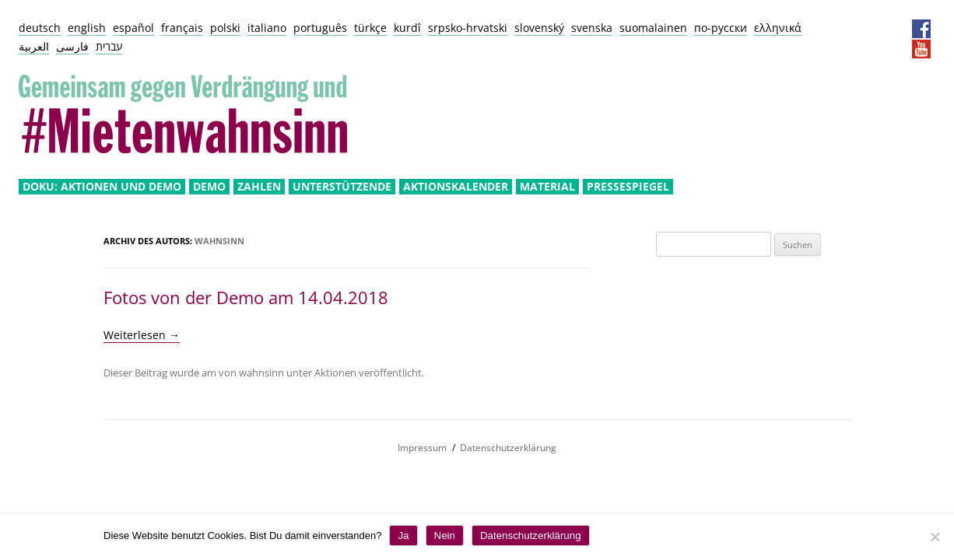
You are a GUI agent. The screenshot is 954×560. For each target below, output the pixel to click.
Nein (445, 535)
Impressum (844, 29)
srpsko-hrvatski (468, 28)
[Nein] (935, 537)
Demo (209, 187)
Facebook (921, 29)
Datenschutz (870, 29)
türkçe (370, 28)
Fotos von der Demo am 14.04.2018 (246, 297)
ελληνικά (778, 28)
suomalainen (653, 28)
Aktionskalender (456, 187)
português (320, 28)
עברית (109, 46)
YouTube (921, 49)
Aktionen (335, 373)
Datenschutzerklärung (508, 448)
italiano (267, 28)
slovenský (539, 28)
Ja (403, 535)
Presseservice (896, 29)
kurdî (407, 28)
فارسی (72, 46)
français (182, 28)
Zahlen (259, 187)
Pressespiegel (628, 187)
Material (547, 187)
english (87, 28)
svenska (592, 28)
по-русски (721, 28)
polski (225, 28)
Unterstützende (342, 187)
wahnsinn (219, 241)
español (133, 28)
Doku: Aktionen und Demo (102, 187)
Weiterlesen (142, 335)
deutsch (40, 28)
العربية (34, 46)
